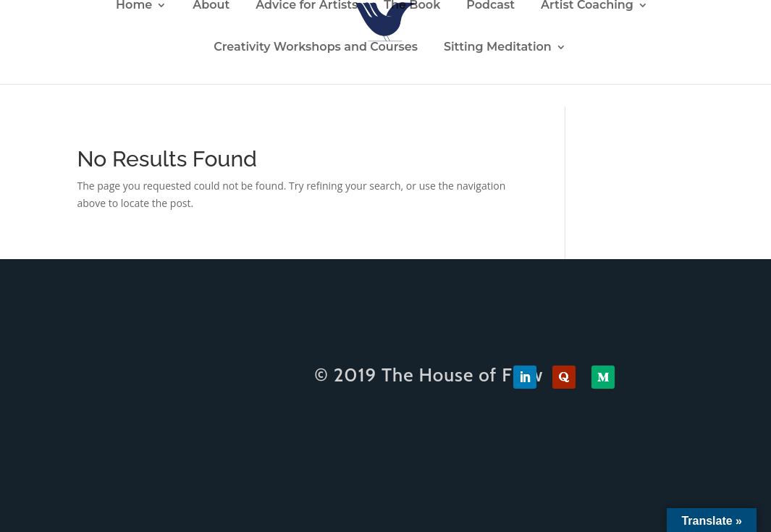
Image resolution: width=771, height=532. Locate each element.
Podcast (490, 6)
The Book (412, 6)
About (211, 6)
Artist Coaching (587, 6)
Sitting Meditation (498, 48)
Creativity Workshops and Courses (316, 48)
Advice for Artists (307, 6)
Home (134, 6)
